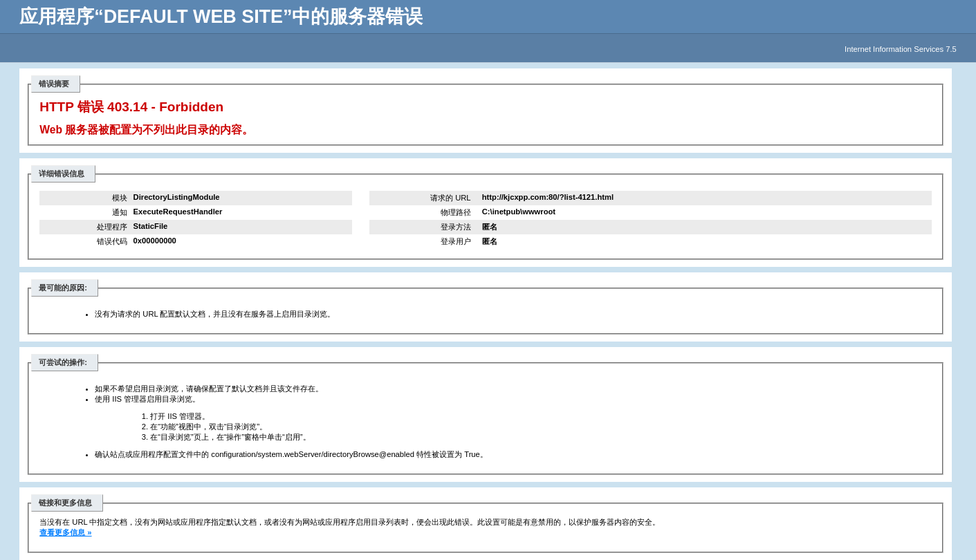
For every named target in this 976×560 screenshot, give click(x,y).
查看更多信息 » (65, 532)
